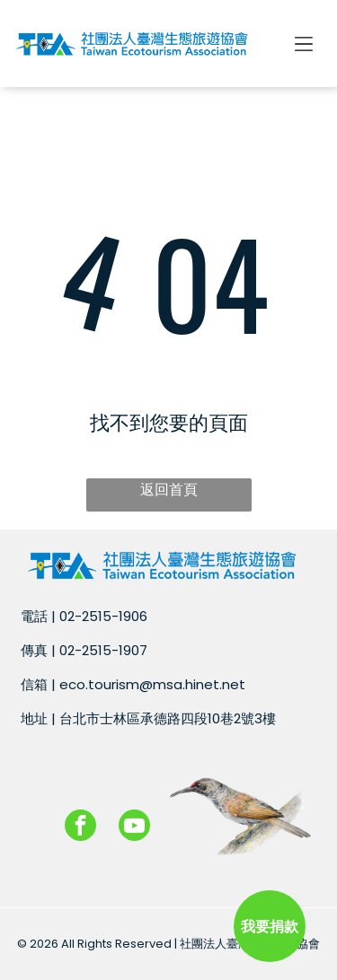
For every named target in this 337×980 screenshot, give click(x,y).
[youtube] (134, 827)
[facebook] (80, 827)
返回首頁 (169, 490)
